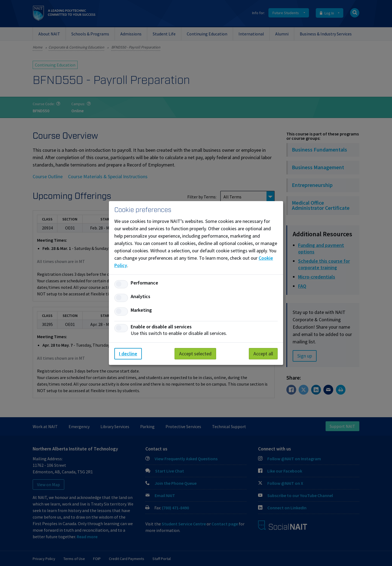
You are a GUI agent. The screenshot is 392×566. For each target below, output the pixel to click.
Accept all (263, 354)
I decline (128, 354)
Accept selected (195, 354)
